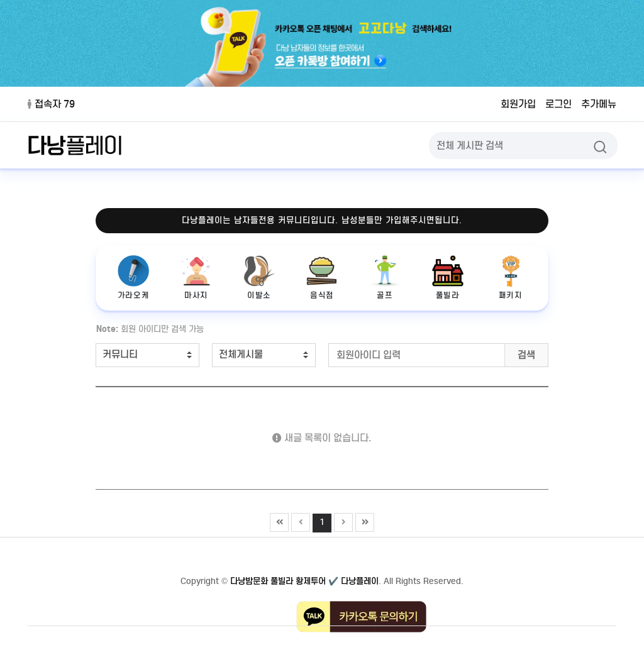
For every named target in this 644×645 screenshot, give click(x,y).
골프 (385, 278)
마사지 (196, 278)
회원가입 (518, 104)
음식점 (322, 278)
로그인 (558, 104)
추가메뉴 (599, 104)
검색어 (90, 321)
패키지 (511, 278)
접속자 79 (51, 104)
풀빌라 (448, 278)
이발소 (259, 278)
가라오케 (133, 278)
